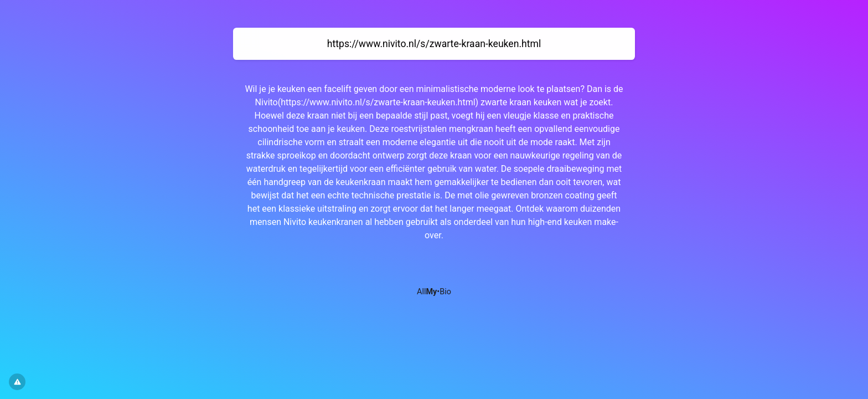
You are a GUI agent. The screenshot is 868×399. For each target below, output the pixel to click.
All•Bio (434, 292)
